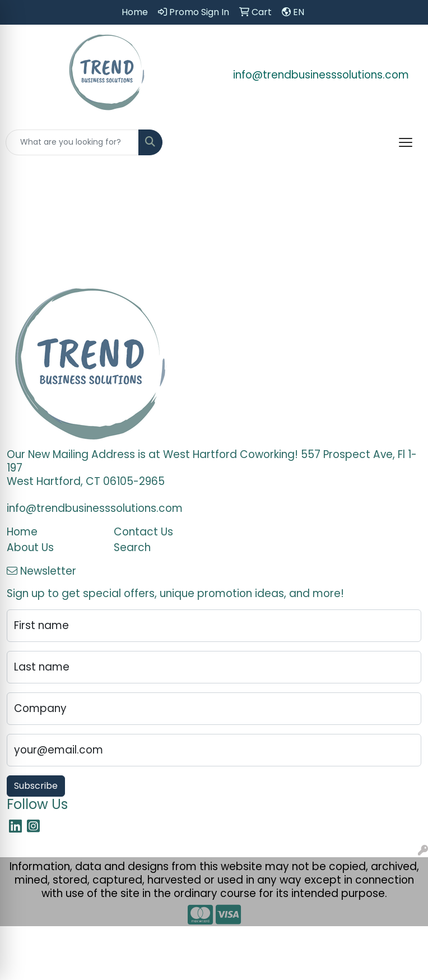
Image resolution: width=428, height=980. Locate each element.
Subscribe (36, 786)
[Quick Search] (72, 142)
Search (132, 547)
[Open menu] (406, 142)
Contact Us (143, 532)
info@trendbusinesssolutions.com (321, 75)
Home (22, 532)
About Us (30, 547)
